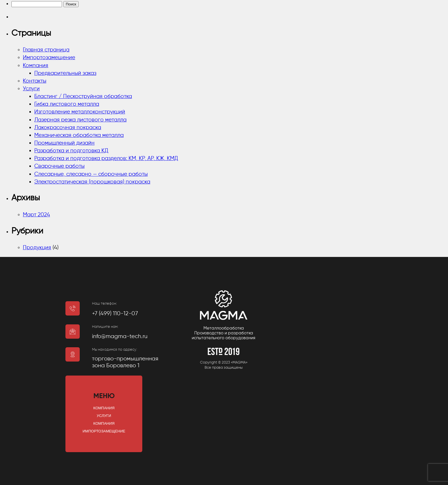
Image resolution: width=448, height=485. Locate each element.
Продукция (37, 248)
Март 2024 (36, 215)
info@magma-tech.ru (120, 337)
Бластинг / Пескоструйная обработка (83, 96)
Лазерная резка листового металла (80, 120)
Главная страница (46, 50)
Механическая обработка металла (79, 135)
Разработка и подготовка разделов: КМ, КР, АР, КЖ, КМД (106, 158)
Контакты (35, 81)
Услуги (31, 89)
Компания (36, 66)
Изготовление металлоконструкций (80, 112)
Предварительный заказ (65, 73)
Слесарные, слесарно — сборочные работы (91, 174)
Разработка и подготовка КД (71, 151)
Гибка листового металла (67, 104)
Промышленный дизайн (64, 143)
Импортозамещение (49, 58)
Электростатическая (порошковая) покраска (92, 182)
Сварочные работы (59, 166)
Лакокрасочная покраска (68, 128)
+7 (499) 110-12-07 (115, 314)
